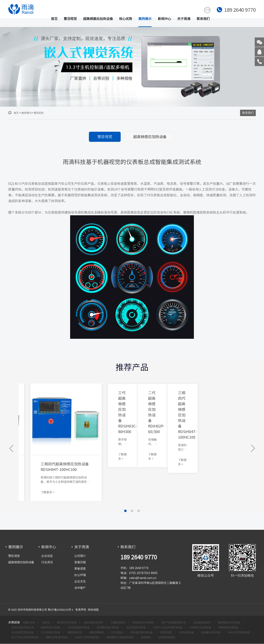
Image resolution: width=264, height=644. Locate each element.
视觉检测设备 (187, 633)
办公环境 (80, 575)
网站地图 (93, 610)
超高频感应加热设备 (98, 19)
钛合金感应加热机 (93, 623)
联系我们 (203, 19)
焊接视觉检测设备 (228, 628)
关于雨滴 (184, 19)
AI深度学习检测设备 (200, 628)
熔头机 (46, 623)
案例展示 (145, 19)
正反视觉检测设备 (136, 628)
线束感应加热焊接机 (143, 623)
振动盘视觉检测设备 (142, 633)
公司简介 (80, 556)
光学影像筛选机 (166, 638)
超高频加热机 (75, 633)
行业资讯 (47, 562)
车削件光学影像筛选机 (87, 638)
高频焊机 (146, 638)
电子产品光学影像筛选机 (25, 638)
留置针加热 (29, 623)
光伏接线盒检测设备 (79, 628)
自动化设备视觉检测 (22, 628)
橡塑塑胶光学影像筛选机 (120, 638)
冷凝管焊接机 (118, 623)
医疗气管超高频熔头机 (174, 623)
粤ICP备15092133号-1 (61, 610)
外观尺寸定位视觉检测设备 (168, 628)
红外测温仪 (117, 633)
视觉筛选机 (166, 633)
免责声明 (81, 610)
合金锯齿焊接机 (202, 623)
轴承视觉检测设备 (51, 628)
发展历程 (80, 562)
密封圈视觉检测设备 (108, 628)
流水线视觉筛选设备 (22, 633)
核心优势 (126, 19)
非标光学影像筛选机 (239, 633)
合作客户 (80, 588)
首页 (54, 19)
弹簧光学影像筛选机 (57, 638)
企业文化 (80, 581)
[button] (12, 449)
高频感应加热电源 (67, 623)
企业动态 (47, 556)
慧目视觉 (70, 19)
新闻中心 (164, 19)
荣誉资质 (80, 569)
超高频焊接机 (97, 633)
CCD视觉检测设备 (51, 633)
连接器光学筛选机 (211, 633)
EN (207, 10)
